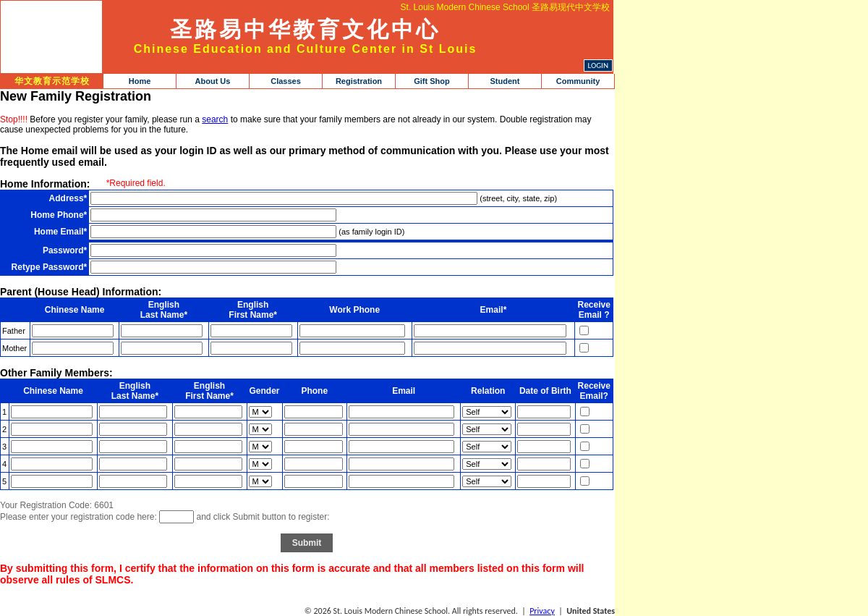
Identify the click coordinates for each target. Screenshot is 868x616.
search (215, 119)
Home (140, 81)
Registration (359, 81)
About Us (213, 81)
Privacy (542, 611)
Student (505, 81)
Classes (286, 81)
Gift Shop (432, 81)
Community (578, 81)
